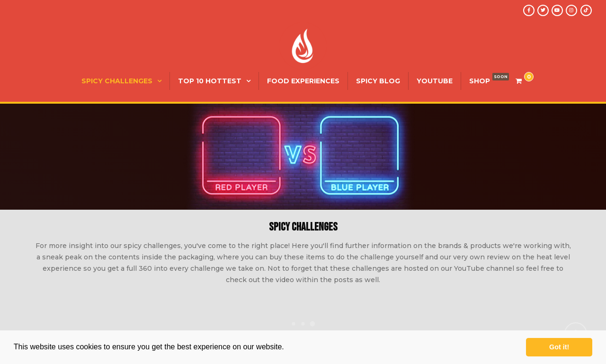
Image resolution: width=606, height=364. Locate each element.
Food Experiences (303, 81)
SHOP (480, 81)
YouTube (435, 81)
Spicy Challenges (117, 81)
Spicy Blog (378, 81)
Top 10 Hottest (210, 81)
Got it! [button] (559, 347)
